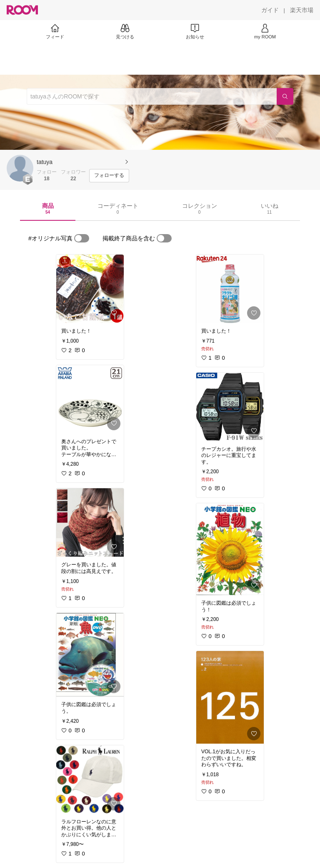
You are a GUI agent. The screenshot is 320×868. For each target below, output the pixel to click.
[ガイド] (270, 10)
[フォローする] (109, 176)
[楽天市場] (302, 10)
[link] (90, 289)
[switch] (82, 238)
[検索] (285, 96)
